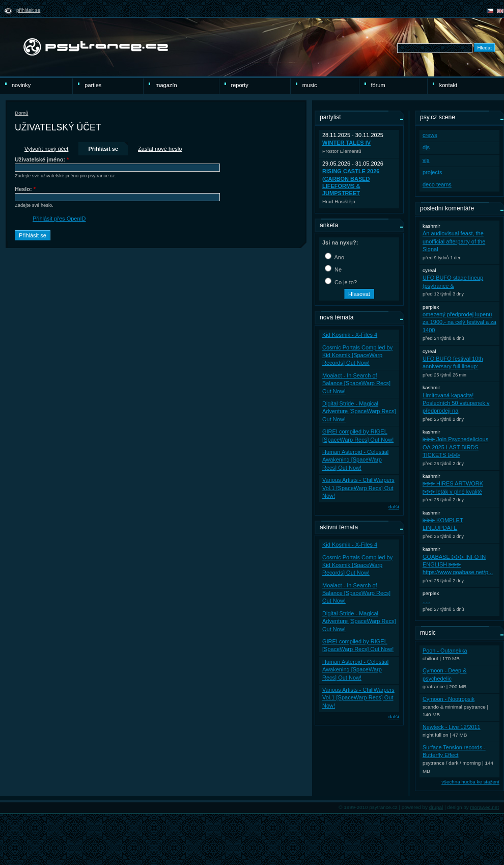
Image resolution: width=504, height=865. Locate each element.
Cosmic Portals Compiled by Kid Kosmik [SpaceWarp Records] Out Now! (357, 355)
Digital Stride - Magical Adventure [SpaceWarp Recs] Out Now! (359, 411)
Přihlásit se (28, 10)
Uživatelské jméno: (42, 159)
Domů (21, 113)
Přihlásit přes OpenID (59, 219)
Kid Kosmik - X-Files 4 (350, 335)
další (394, 507)
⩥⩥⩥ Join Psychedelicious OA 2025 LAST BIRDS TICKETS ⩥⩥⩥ (455, 447)
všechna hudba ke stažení (470, 782)
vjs (426, 160)
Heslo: (25, 189)
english (500, 11)
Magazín (166, 85)
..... (426, 601)
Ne (333, 269)
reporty (240, 85)
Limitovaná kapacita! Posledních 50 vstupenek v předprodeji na (456, 403)
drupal (436, 807)
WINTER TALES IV (346, 143)
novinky (21, 85)
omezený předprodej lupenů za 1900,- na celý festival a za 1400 (459, 322)
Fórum (378, 85)
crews (430, 135)
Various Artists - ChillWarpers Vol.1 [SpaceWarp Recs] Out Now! (358, 488)
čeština (490, 11)
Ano (334, 257)
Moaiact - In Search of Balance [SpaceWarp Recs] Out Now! (356, 383)
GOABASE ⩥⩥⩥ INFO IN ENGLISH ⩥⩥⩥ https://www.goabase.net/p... (458, 565)
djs (426, 147)
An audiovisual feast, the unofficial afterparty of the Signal (454, 241)
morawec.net (484, 807)
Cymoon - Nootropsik (449, 699)
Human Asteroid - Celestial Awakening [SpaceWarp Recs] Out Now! (355, 460)
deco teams (437, 184)
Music (310, 85)
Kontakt (448, 85)
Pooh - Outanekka (445, 651)
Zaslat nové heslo (160, 149)
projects (432, 172)
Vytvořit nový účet (46, 149)
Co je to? (341, 282)
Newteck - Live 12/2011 (452, 727)
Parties (93, 85)
